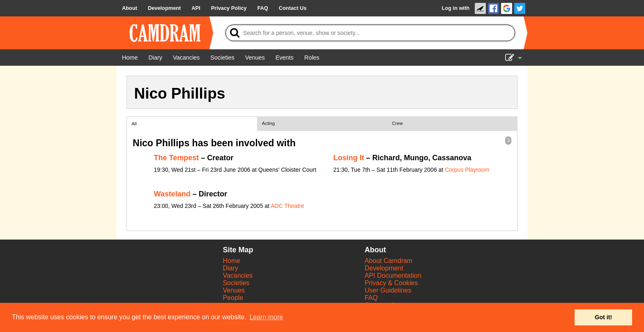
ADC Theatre (287, 206)
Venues (233, 290)
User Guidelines (388, 290)
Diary (230, 268)
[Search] (370, 33)
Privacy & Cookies (391, 283)
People (233, 298)
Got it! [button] (603, 317)
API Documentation (393, 276)
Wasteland (172, 194)
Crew (398, 123)
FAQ (371, 298)
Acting (268, 123)
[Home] (130, 58)
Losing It (349, 158)
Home (231, 261)
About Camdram (389, 261)
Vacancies (238, 276)
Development (384, 268)
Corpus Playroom (467, 170)
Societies (236, 283)
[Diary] (155, 58)
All (134, 124)
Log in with (455, 8)
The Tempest (177, 158)
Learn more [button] (266, 317)
